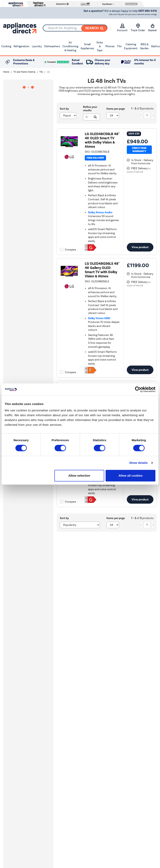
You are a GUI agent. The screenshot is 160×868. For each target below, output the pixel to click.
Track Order (138, 28)
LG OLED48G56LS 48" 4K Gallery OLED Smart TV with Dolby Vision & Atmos (102, 270)
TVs (119, 46)
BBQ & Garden (144, 46)
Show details (138, 463)
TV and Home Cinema (24, 72)
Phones (110, 46)
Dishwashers (52, 46)
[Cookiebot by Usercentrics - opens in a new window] (138, 389)
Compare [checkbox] (70, 250)
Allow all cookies (130, 476)
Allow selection (79, 476)
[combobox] (75, 28)
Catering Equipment (131, 46)
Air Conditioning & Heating (70, 46)
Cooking (6, 46)
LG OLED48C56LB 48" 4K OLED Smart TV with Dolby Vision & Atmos (102, 140)
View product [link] (140, 247)
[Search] (94, 28)
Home (6, 72)
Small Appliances (87, 46)
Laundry (37, 46)
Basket (152, 28)
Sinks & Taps (100, 46)
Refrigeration (21, 46)
